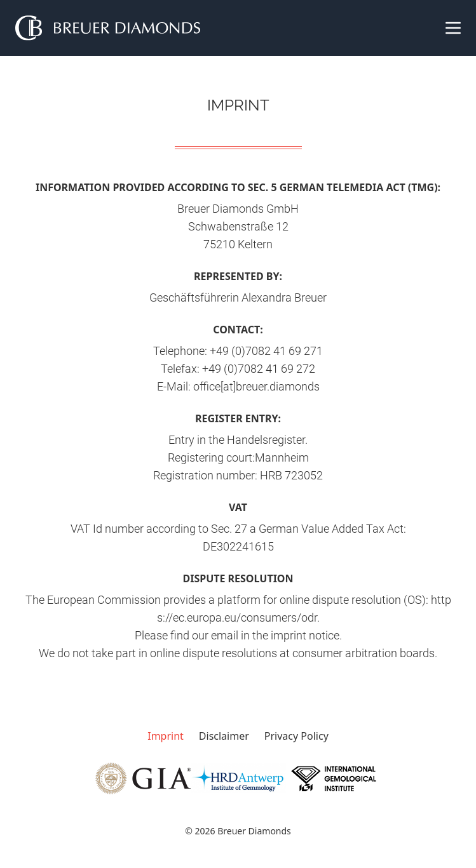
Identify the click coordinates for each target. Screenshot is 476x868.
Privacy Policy (296, 736)
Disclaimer (224, 736)
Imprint (166, 736)
